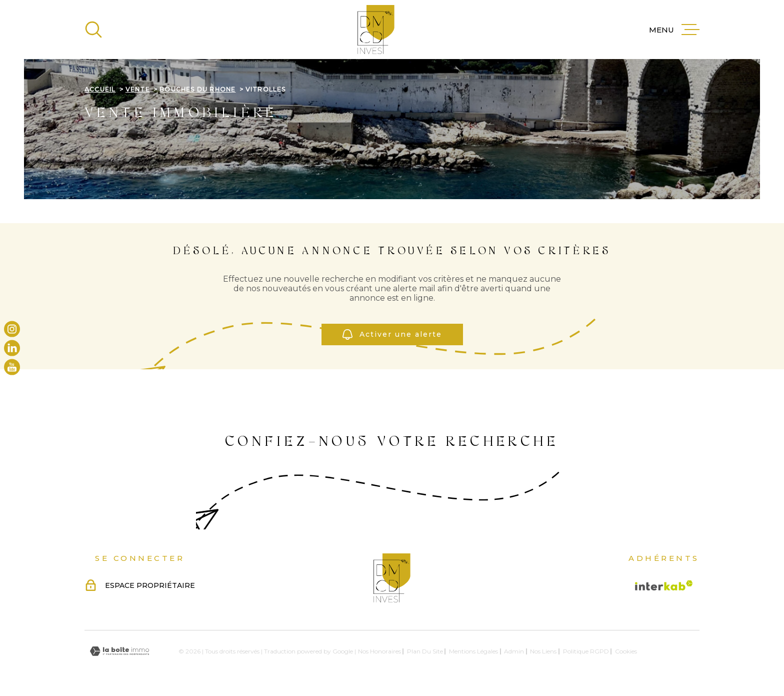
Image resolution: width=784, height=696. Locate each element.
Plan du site (425, 651)
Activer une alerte (392, 334)
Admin (514, 651)
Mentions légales (473, 651)
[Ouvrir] (93, 30)
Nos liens (543, 651)
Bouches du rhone (197, 89)
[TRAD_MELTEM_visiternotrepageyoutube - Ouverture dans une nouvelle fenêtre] (12, 367)
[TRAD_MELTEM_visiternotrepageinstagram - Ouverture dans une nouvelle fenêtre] (12, 329)
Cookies (626, 651)
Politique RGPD (586, 651)
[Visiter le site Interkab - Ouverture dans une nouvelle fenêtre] (664, 585)
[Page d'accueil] (376, 30)
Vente (138, 89)
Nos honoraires (379, 651)
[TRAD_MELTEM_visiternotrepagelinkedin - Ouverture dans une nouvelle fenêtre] (12, 348)
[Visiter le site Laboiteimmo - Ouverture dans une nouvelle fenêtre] (119, 651)
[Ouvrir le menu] (674, 30)
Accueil (100, 89)
